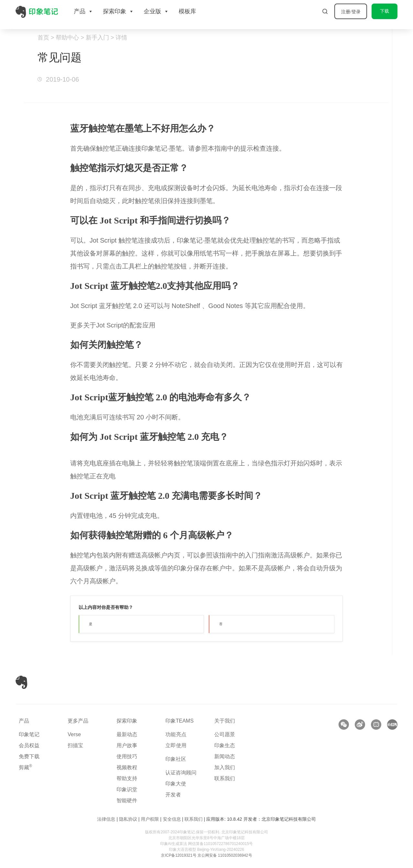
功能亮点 (176, 734)
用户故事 (127, 745)
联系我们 (225, 778)
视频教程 (127, 767)
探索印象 (127, 721)
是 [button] (91, 624)
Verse (74, 734)
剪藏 (25, 767)
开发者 (173, 795)
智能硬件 (127, 800)
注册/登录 (351, 12)
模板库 (187, 11)
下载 (385, 11)
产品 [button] (84, 11)
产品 (24, 721)
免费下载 (29, 756)
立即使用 (176, 745)
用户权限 (150, 819)
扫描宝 (75, 745)
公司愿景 (225, 734)
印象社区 (176, 759)
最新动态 (127, 734)
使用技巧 (127, 756)
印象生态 (225, 745)
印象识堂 (127, 789)
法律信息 (106, 819)
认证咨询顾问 (181, 773)
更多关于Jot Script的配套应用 (113, 325)
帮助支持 (127, 778)
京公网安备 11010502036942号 (225, 855)
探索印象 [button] (118, 11)
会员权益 (29, 745)
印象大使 (176, 784)
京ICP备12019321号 (179, 855)
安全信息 (172, 819)
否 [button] (221, 624)
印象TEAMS (179, 721)
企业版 (156, 11)
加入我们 (225, 767)
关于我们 (225, 721)
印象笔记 (29, 734)
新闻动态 (225, 756)
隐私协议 (128, 819)
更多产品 (78, 721)
